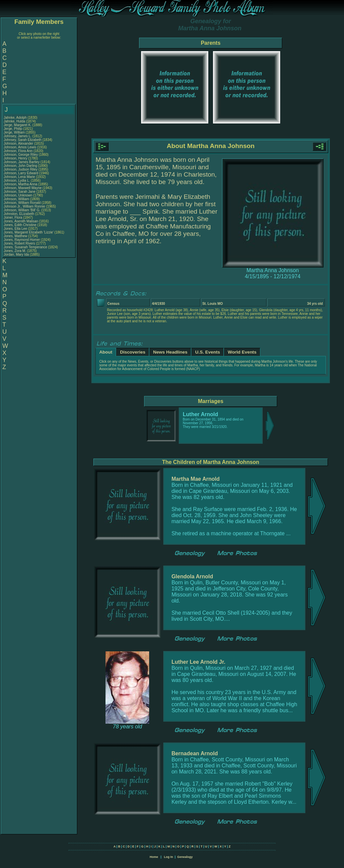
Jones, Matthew (16, 236)
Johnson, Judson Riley (21, 169)
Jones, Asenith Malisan (21, 221)
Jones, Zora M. (15, 251)
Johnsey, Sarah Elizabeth (23, 140)
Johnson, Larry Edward (21, 173)
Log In (168, 857)
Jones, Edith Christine (20, 225)
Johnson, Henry (16, 158)
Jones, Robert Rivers (19, 243)
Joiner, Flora (13, 218)
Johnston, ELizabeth (19, 214)
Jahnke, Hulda (15, 121)
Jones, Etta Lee (15, 229)
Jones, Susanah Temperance (25, 247)
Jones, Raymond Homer (22, 240)
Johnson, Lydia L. (17, 180)
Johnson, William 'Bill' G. (22, 210)
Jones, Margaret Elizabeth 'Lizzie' (29, 232)
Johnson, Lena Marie (19, 177)
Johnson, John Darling (20, 166)
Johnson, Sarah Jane (20, 192)
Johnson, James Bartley (22, 162)
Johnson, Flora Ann (18, 151)
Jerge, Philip (13, 129)
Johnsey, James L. (18, 136)
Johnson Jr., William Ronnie (24, 206)
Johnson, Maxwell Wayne (23, 188)
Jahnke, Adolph (16, 118)
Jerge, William (15, 132)
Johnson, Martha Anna (20, 184)
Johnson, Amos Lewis (20, 147)
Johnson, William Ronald (22, 203)
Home (154, 857)
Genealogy (185, 857)
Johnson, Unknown (18, 195)
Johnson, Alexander (19, 143)
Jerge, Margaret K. (18, 125)
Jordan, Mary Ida (16, 255)
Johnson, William (17, 199)
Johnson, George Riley (21, 155)
